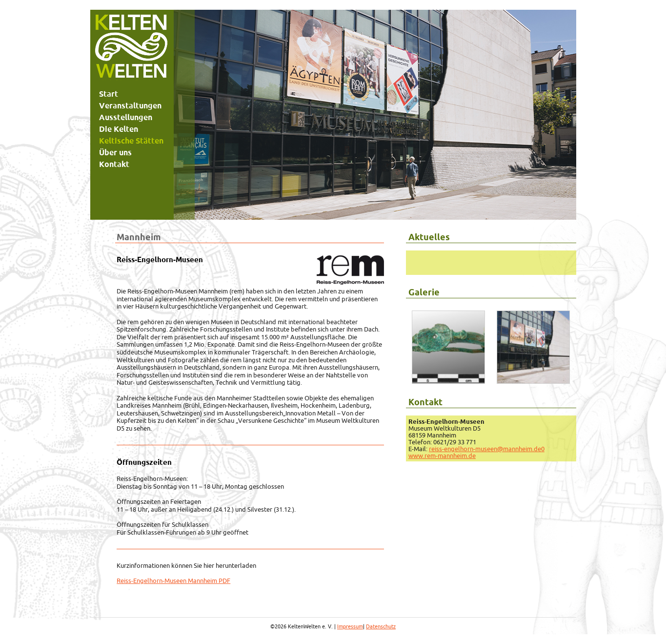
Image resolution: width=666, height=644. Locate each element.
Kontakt (114, 164)
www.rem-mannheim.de (442, 456)
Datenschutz (381, 626)
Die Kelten (119, 129)
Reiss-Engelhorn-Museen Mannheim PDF (173, 581)
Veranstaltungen (130, 105)
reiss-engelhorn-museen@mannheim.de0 (487, 449)
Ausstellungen (126, 117)
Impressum (350, 626)
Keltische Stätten (131, 141)
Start (109, 94)
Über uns (115, 152)
